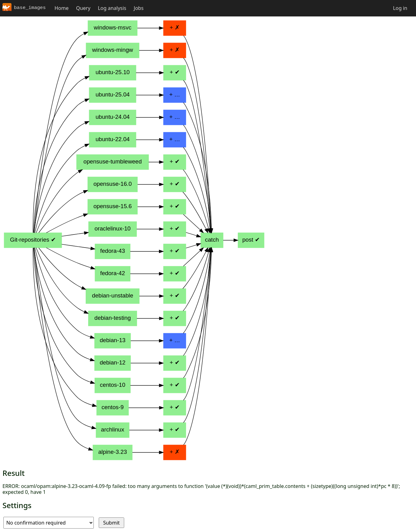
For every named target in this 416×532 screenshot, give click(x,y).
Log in (400, 8)
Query (83, 8)
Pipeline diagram (134, 240)
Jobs (139, 8)
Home (61, 8)
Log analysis (112, 8)
